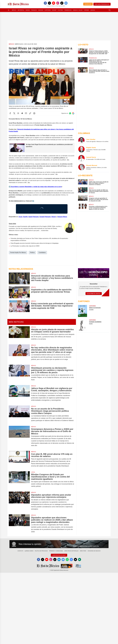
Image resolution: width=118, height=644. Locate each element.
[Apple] (76, 560)
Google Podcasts (45, 217)
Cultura (60, 10)
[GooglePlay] (80, 560)
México (14, 10)
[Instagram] (58, 3)
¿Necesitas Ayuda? (59, 555)
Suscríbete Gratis (94, 294)
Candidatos (42, 252)
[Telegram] (59, 560)
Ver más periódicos (102, 4)
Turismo (86, 10)
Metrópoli (21, 10)
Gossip (54, 10)
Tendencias (68, 10)
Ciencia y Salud (78, 10)
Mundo (28, 10)
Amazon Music (62, 217)
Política (32, 252)
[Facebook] (45, 3)
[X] (49, 3)
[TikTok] (62, 3)
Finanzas (34, 10)
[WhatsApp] (67, 560)
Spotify (25, 217)
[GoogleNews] (71, 560)
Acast (20, 217)
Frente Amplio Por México (18, 252)
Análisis (41, 10)
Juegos (93, 10)
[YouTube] (54, 3)
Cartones (48, 10)
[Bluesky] (66, 3)
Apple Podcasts (34, 217)
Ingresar (88, 4)
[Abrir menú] (9, 10)
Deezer (54, 217)
